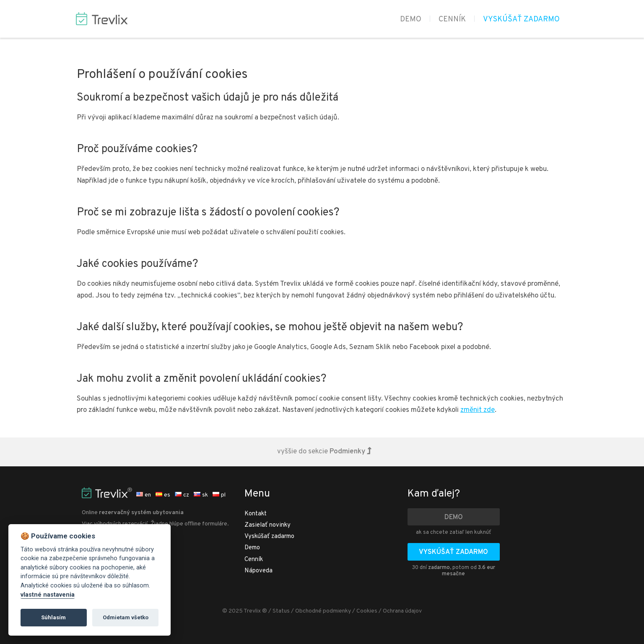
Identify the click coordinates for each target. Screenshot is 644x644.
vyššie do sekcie (324, 452)
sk (201, 495)
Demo (411, 19)
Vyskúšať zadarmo (521, 19)
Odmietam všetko (126, 617)
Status (281, 611)
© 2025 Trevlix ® (245, 611)
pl (219, 495)
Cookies (367, 611)
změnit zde (478, 410)
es (163, 495)
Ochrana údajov (402, 611)
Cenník (452, 19)
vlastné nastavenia (48, 595)
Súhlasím (53, 617)
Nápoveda (258, 571)
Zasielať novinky (267, 525)
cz (182, 495)
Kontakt (256, 514)
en (144, 495)
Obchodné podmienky (323, 611)
